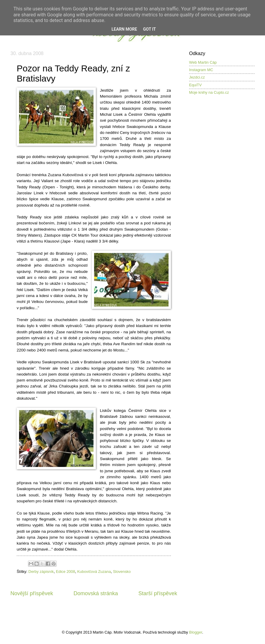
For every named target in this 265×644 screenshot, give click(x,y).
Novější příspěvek (32, 593)
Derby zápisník (41, 572)
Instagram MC (201, 70)
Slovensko (122, 572)
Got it (149, 29)
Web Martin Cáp (203, 62)
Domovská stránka (96, 593)
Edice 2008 (66, 572)
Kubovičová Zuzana (94, 572)
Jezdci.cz (197, 77)
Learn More (124, 29)
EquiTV (195, 85)
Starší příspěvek (158, 593)
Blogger (196, 632)
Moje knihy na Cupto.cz (209, 92)
